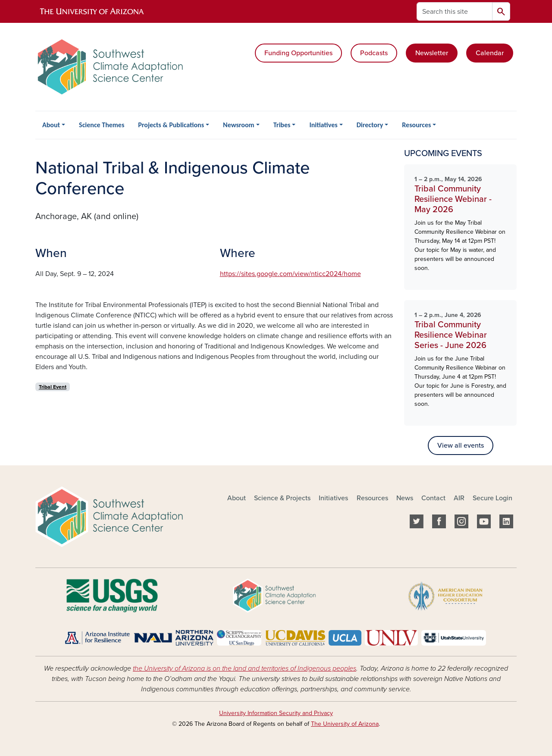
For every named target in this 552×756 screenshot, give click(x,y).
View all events (461, 445)
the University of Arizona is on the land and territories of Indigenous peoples (245, 668)
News (405, 498)
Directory (370, 125)
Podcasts (374, 53)
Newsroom (238, 125)
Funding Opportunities (298, 53)
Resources (416, 125)
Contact (433, 498)
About (51, 125)
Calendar (490, 53)
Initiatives (323, 125)
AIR (459, 498)
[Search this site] (455, 11)
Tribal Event (53, 387)
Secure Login (492, 498)
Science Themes (102, 125)
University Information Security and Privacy (276, 713)
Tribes (282, 125)
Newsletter (432, 53)
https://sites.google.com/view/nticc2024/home (290, 274)
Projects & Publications (171, 125)
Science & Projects (282, 498)
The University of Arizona (345, 724)
